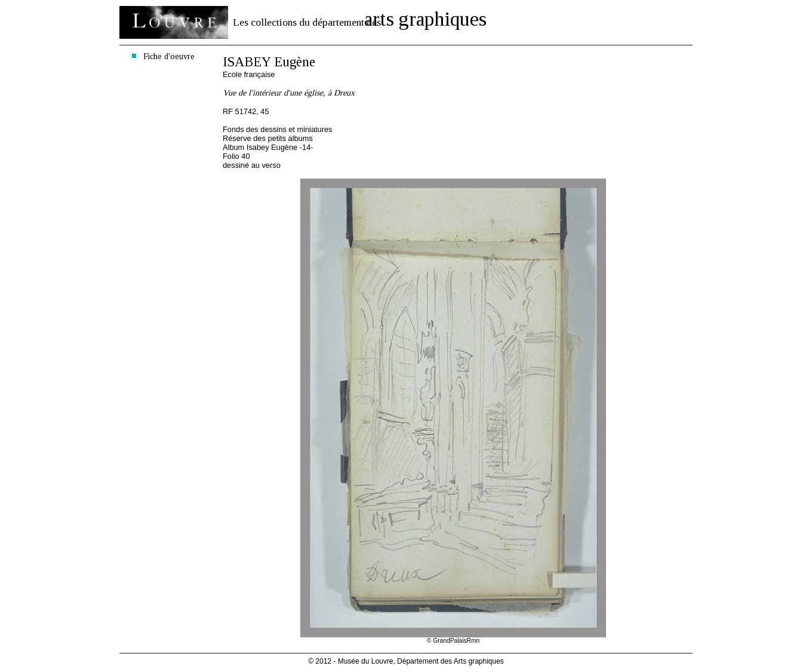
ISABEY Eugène (269, 62)
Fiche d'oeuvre (169, 56)
